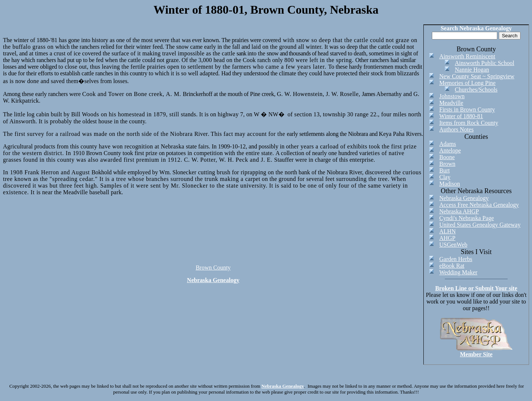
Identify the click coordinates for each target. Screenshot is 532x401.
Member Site (476, 354)
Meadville (451, 103)
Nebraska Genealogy (213, 280)
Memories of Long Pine (467, 83)
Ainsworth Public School (485, 63)
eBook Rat (452, 266)
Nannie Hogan (472, 70)
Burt (444, 170)
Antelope (450, 150)
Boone (447, 157)
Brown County (213, 268)
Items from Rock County (469, 123)
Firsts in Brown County (467, 109)
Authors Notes (456, 129)
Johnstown (452, 96)
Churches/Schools (476, 90)
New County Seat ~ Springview (477, 76)
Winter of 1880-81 (461, 116)
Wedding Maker (458, 272)
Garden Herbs (456, 259)
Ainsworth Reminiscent (467, 56)
